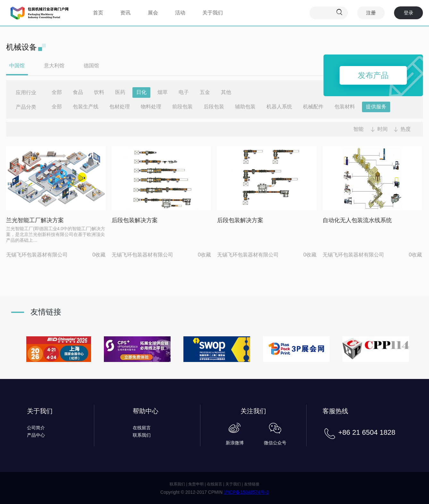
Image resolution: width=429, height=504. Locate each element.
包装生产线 (86, 107)
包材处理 (120, 107)
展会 (153, 13)
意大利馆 (54, 66)
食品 (78, 92)
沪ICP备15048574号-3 (246, 492)
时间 (383, 129)
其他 (226, 92)
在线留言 (142, 428)
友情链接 (252, 484)
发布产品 (373, 75)
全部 (57, 92)
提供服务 (376, 107)
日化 (141, 92)
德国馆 (91, 66)
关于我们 (213, 13)
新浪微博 (235, 443)
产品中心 (36, 435)
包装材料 (345, 107)
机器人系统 (279, 107)
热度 (406, 129)
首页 (98, 13)
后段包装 (214, 107)
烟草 (163, 92)
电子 (184, 92)
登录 (408, 13)
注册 (371, 13)
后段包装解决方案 (135, 220)
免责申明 (196, 484)
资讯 (125, 13)
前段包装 (182, 107)
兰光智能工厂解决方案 (35, 220)
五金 (205, 92)
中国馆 (17, 66)
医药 (120, 92)
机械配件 (313, 107)
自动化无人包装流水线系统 (357, 220)
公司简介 (36, 428)
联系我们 (142, 435)
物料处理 (151, 107)
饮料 (99, 92)
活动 (180, 13)
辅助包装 (245, 107)
